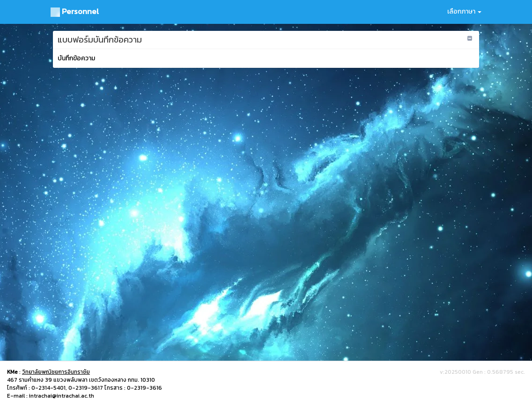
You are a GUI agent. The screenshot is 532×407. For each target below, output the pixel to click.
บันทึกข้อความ (76, 58)
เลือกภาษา (464, 11)
